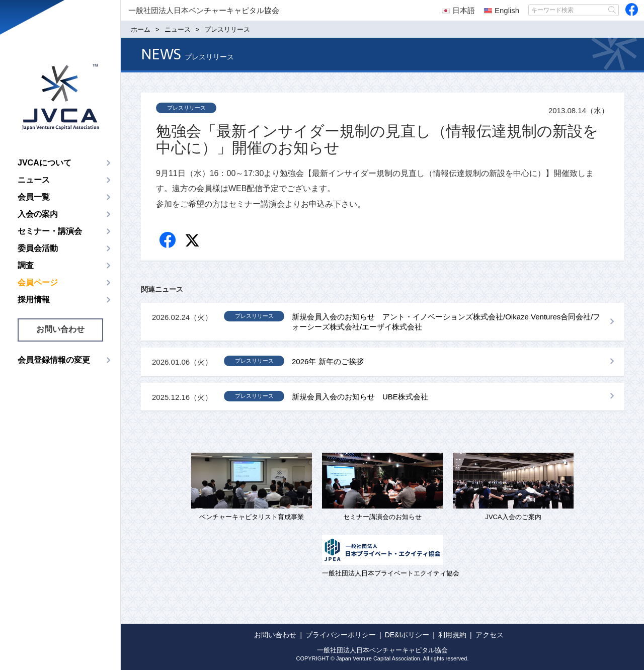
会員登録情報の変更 (54, 360)
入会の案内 (38, 214)
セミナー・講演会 (50, 231)
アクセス (490, 635)
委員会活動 (38, 248)
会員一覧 (34, 197)
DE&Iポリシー (407, 635)
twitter (193, 242)
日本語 (458, 10)
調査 (26, 265)
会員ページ (38, 282)
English (502, 10)
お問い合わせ (60, 329)
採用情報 (34, 300)
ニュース (34, 180)
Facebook (168, 241)
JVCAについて (45, 163)
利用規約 (452, 635)
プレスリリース (186, 108)
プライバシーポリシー (341, 635)
